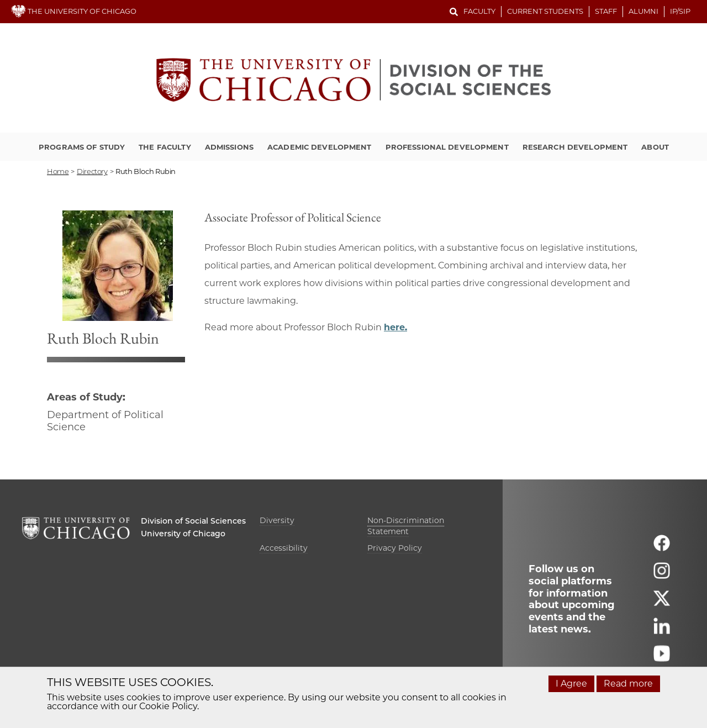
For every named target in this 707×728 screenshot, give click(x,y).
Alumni (643, 11)
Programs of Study (82, 147)
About (655, 147)
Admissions (229, 147)
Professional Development (447, 147)
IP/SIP (680, 11)
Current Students (545, 11)
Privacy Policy (395, 548)
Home (58, 171)
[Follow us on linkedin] (662, 631)
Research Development (575, 147)
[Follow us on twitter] (662, 603)
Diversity (277, 520)
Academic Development (320, 147)
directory (92, 171)
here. (395, 327)
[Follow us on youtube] (662, 659)
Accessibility (284, 548)
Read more (628, 684)
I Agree (571, 684)
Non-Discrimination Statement (406, 526)
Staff (606, 11)
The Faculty (165, 147)
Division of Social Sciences (193, 521)
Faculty (479, 11)
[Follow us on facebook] (662, 548)
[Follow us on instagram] (662, 576)
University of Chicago (183, 534)
